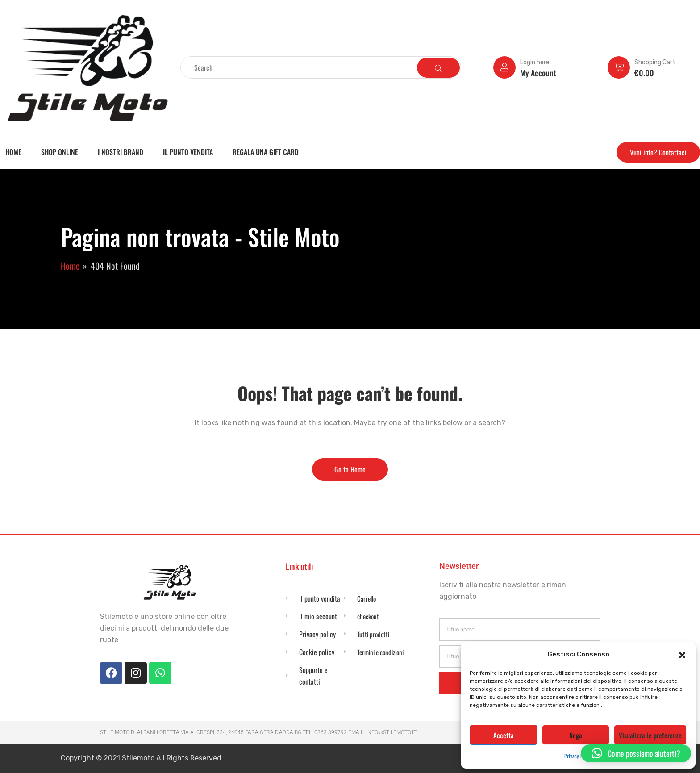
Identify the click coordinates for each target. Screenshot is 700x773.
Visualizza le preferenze (650, 735)
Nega (576, 735)
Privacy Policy (578, 756)
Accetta (504, 735)
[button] (682, 654)
